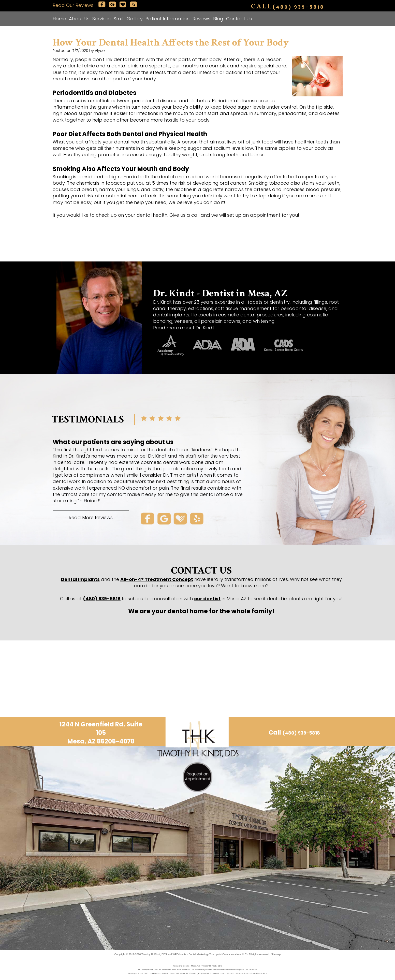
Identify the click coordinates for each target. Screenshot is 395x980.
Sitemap (276, 954)
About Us (79, 19)
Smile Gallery (128, 19)
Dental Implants (80, 579)
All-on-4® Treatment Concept (157, 579)
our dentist (207, 599)
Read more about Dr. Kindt (184, 328)
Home (59, 19)
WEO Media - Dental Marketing (190, 954)
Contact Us (239, 19)
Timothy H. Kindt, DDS (154, 954)
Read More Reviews (91, 517)
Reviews (201, 19)
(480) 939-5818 (298, 7)
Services (101, 19)
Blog (218, 19)
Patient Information (167, 19)
